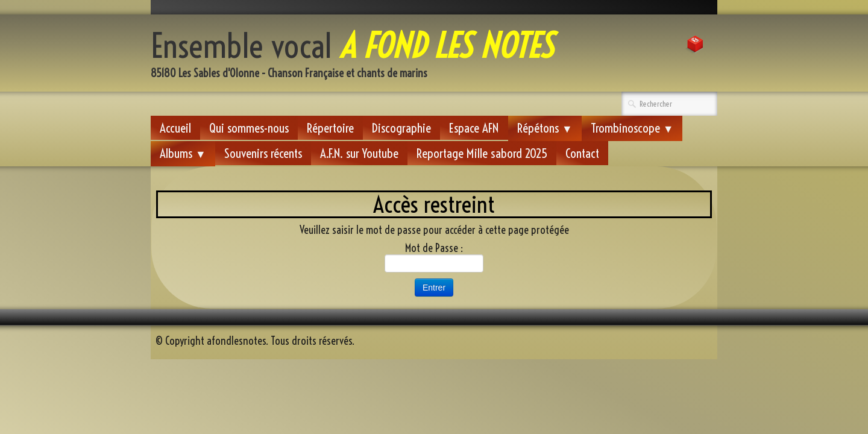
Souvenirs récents (263, 153)
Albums (183, 153)
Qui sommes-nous (249, 128)
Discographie (401, 128)
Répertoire (330, 128)
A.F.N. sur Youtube (359, 153)
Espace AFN (474, 128)
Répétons (545, 128)
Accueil (175, 128)
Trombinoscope (632, 128)
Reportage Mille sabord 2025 (482, 153)
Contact (582, 153)
